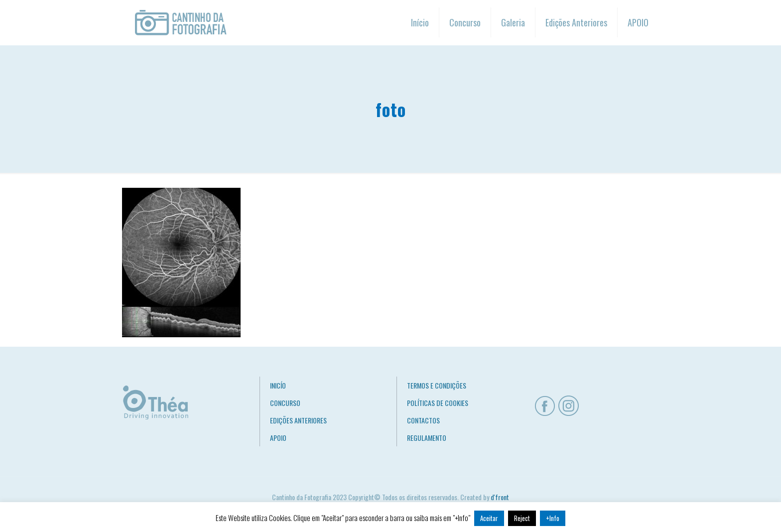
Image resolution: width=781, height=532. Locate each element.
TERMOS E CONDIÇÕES (437, 385)
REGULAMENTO (427, 438)
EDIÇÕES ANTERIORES (298, 420)
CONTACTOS (423, 420)
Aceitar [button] (489, 518)
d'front (500, 497)
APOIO (278, 438)
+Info (553, 518)
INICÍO (278, 385)
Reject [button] (522, 518)
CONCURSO (285, 403)
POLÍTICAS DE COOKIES (438, 403)
